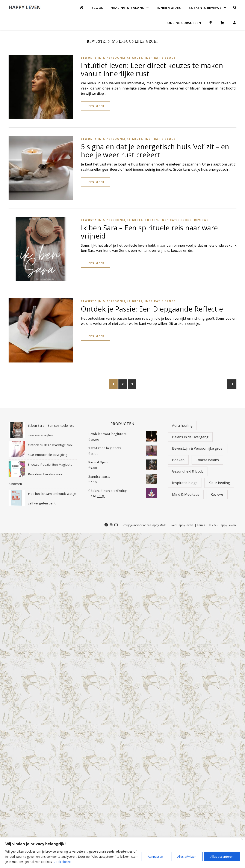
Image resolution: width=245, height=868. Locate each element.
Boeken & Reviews (205, 7)
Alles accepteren (222, 857)
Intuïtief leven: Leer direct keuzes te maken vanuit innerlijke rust (152, 69)
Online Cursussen (184, 23)
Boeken (151, 220)
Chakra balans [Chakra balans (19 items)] (207, 460)
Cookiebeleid (63, 862)
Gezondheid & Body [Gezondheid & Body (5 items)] (188, 471)
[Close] (242, 839)
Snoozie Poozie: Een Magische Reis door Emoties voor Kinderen (41, 474)
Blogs (97, 7)
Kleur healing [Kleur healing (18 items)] (219, 483)
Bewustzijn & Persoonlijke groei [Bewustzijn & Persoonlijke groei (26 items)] (198, 448)
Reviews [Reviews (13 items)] (217, 494)
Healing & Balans (127, 7)
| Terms (200, 525)
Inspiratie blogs (160, 58)
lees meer (95, 106)
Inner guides (169, 7)
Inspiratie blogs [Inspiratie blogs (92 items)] (185, 483)
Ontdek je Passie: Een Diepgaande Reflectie (152, 309)
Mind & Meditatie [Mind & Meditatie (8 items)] (186, 494)
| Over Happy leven (180, 525)
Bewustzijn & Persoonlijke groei (112, 58)
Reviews (201, 220)
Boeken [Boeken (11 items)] (178, 460)
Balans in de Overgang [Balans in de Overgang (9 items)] (190, 437)
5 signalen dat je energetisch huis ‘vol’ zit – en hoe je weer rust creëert (155, 151)
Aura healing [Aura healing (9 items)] (182, 425)
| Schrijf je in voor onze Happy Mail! (143, 525)
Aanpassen (155, 857)
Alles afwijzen (187, 857)
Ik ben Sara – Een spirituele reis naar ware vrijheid (149, 232)
